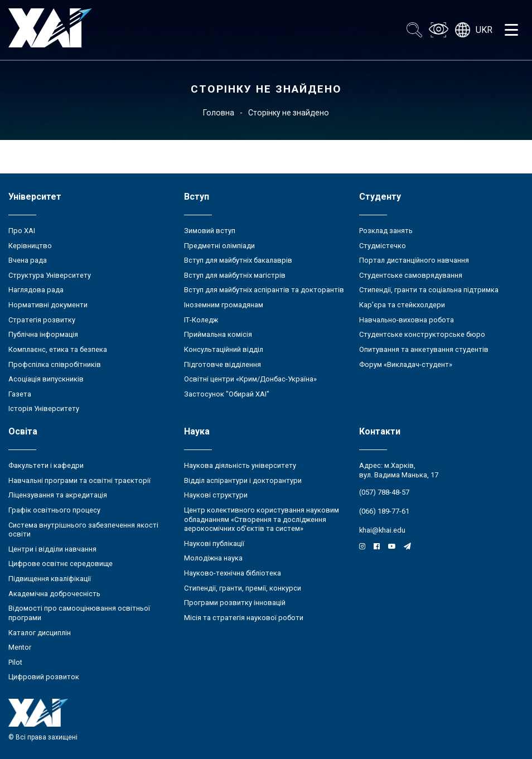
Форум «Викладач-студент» (406, 364)
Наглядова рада (36, 290)
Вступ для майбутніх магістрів (235, 275)
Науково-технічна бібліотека (233, 573)
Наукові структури (216, 495)
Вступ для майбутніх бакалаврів (238, 260)
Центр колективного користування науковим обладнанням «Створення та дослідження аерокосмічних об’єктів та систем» (262, 519)
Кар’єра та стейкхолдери (402, 305)
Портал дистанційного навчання (414, 260)
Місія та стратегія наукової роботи (244, 618)
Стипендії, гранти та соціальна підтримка (429, 290)
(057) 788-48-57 (384, 492)
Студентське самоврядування (411, 275)
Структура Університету (50, 275)
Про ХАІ (22, 231)
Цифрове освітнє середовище (61, 564)
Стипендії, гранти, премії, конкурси (243, 588)
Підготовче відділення (223, 364)
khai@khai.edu (382, 530)
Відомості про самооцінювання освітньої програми (79, 613)
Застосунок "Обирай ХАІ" (227, 394)
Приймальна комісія (218, 334)
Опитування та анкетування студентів (424, 349)
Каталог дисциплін (40, 633)
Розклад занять (386, 231)
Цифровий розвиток (44, 677)
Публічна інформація (43, 334)
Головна (219, 113)
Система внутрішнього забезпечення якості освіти (83, 530)
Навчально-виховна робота (407, 320)
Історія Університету (44, 408)
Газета (20, 394)
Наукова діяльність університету (240, 465)
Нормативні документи (48, 305)
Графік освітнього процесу (54, 510)
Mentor (20, 647)
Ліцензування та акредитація (58, 495)
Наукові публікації (214, 543)
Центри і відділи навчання (52, 549)
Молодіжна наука (213, 558)
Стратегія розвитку (42, 320)
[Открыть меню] (511, 30)
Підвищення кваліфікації (50, 579)
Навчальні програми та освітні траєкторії (79, 480)
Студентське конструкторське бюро (422, 334)
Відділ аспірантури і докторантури (243, 480)
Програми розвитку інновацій (235, 603)
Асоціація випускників (46, 379)
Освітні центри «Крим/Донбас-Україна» (250, 379)
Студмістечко (383, 246)
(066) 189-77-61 (384, 511)
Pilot (15, 662)
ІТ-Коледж (201, 320)
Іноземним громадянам (224, 305)
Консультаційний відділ (224, 349)
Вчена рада (28, 260)
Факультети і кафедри (46, 465)
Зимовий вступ (210, 231)
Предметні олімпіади (219, 246)
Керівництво (30, 246)
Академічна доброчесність (54, 594)
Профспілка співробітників (55, 364)
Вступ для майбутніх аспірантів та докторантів (264, 290)
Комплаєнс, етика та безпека (58, 349)
